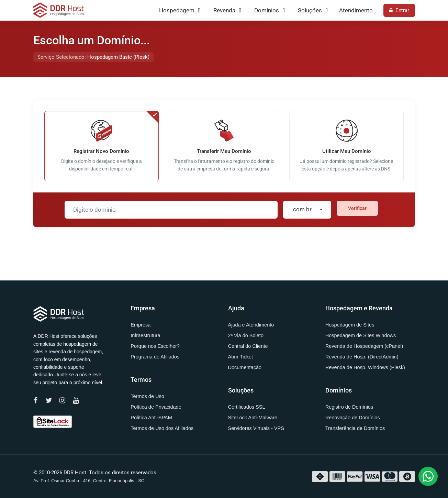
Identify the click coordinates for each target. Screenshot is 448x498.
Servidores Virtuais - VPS (256, 428)
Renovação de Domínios (353, 418)
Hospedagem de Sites (350, 325)
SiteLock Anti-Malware (253, 418)
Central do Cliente (248, 346)
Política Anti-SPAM (151, 418)
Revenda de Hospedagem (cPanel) (364, 346)
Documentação (245, 367)
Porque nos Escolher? (155, 346)
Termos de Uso (147, 396)
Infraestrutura (145, 335)
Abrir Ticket (241, 357)
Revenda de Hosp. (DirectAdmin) (362, 357)
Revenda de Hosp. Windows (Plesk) (365, 367)
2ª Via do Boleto (246, 335)
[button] (428, 476)
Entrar (399, 10)
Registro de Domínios (349, 407)
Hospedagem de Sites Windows (361, 335)
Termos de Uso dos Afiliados (162, 428)
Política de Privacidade (156, 407)
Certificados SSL (247, 407)
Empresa (141, 325)
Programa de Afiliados (155, 357)
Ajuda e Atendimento (251, 325)
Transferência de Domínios (355, 428)
